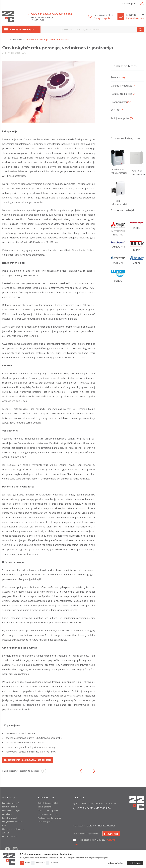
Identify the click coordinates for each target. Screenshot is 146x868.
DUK (4, 825)
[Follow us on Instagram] (15, 849)
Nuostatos (38, 863)
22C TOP (117, 110)
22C (4, 39)
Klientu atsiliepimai (10, 837)
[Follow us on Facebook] (7, 849)
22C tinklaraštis (16, 39)
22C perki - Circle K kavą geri (14, 829)
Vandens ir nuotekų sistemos (49, 818)
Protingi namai (121, 102)
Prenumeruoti (111, 834)
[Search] (141, 29)
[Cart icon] (121, 16)
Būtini (25, 863)
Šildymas (118, 78)
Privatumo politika (10, 807)
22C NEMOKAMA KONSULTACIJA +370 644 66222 (28, 760)
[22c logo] (8, 16)
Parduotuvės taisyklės (11, 803)
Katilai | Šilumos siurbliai (48, 803)
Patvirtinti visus (135, 863)
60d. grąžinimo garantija (12, 822)
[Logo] (9, 859)
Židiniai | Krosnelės (45, 807)
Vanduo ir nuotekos (123, 86)
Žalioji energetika (122, 118)
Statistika (52, 863)
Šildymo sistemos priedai (48, 811)
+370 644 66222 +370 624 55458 (51, 14)
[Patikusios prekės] (101, 16)
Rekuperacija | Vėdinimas (48, 814)
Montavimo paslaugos (11, 811)
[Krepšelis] (135, 16)
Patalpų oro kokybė (123, 94)
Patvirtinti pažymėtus (115, 863)
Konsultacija (7, 814)
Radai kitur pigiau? (10, 818)
